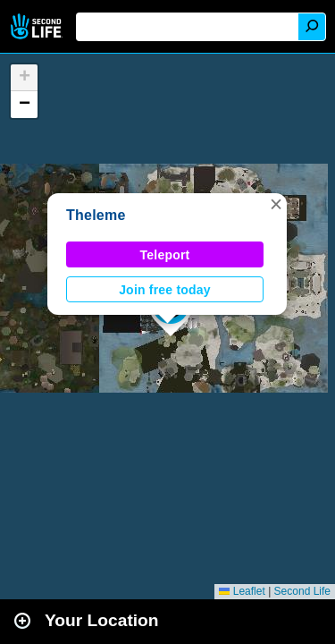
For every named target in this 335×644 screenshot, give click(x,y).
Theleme (96, 215)
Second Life (38, 26)
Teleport (165, 255)
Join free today (165, 290)
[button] (276, 204)
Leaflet (242, 591)
